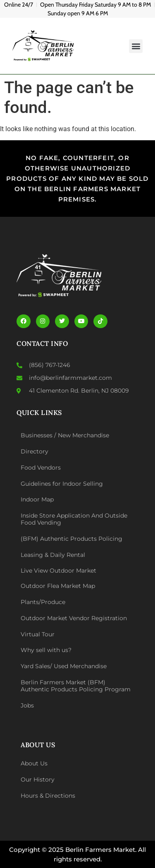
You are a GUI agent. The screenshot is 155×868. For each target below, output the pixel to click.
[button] (136, 46)
